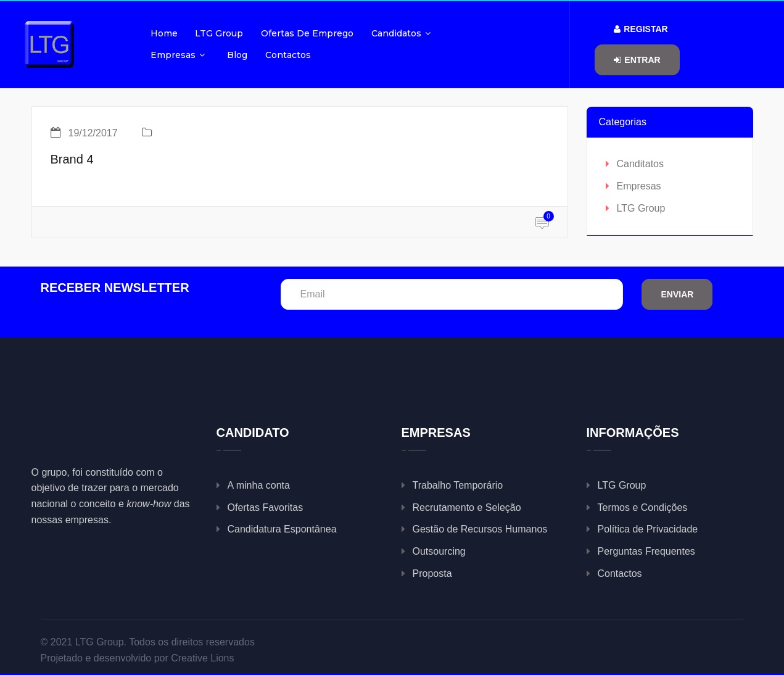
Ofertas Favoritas (266, 507)
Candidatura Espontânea (282, 529)
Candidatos (401, 33)
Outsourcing (439, 551)
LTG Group (219, 33)
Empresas (178, 55)
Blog (237, 55)
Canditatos (641, 164)
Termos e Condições (643, 507)
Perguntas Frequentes (646, 551)
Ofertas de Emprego (307, 33)
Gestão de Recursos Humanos (480, 529)
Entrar (637, 60)
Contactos (288, 55)
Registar (641, 29)
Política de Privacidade (648, 529)
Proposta (432, 574)
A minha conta (259, 485)
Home (164, 33)
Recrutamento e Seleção (467, 507)
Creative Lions (202, 658)
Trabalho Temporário (458, 485)
